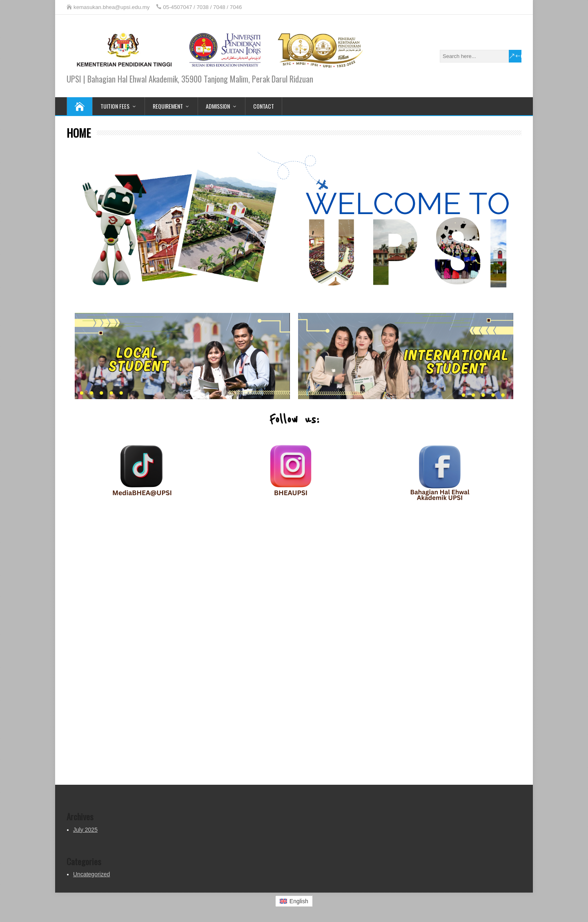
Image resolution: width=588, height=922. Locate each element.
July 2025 (85, 830)
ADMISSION (218, 106)
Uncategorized (91, 874)
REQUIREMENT (168, 106)
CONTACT (264, 106)
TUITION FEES (115, 106)
